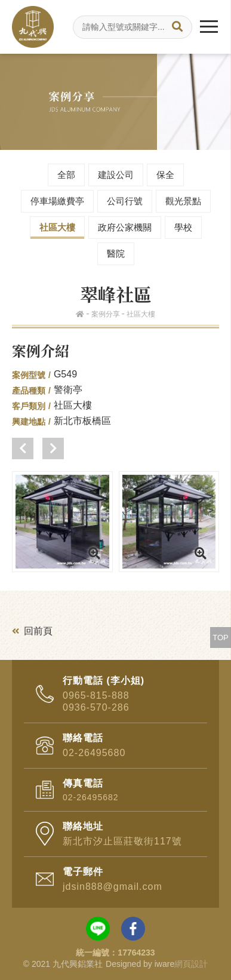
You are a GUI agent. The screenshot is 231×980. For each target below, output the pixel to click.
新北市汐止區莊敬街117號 (122, 841)
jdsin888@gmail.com (113, 887)
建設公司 (116, 175)
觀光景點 (183, 201)
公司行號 (125, 201)
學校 (183, 227)
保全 (165, 175)
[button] (23, 448)
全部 (66, 175)
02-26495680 (94, 753)
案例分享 (106, 314)
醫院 (116, 254)
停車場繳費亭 (57, 201)
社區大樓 (57, 227)
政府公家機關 (125, 227)
